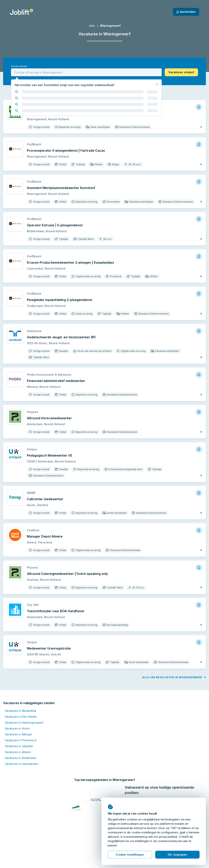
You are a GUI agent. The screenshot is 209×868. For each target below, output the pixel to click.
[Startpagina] (21, 12)
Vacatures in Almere (18, 739)
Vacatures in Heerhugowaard (24, 710)
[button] (181, 72)
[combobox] (86, 72)
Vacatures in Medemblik (21, 698)
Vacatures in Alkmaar (18, 722)
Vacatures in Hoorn (17, 716)
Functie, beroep (19, 66)
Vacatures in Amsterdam (21, 745)
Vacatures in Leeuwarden (21, 751)
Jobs (92, 26)
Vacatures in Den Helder (21, 704)
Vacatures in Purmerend (21, 728)
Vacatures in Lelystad (19, 734)
